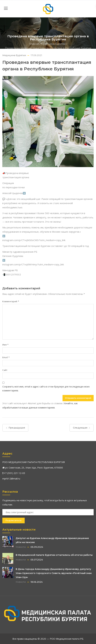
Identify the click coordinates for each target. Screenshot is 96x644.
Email (6, 357)
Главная (34, 44)
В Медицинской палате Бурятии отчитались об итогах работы (54, 555)
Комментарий (11, 301)
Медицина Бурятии (53, 44)
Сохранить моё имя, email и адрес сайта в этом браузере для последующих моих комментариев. (46, 389)
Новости (21, 547)
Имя (5, 345)
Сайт (5, 370)
